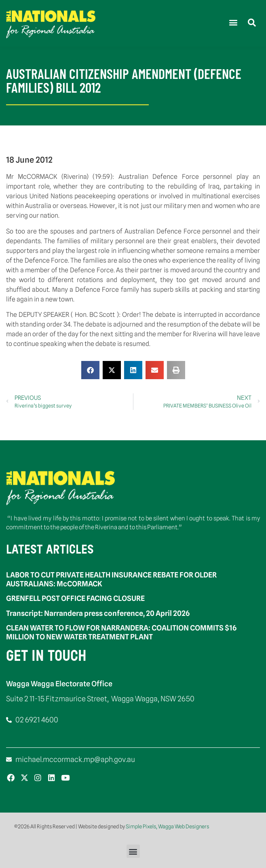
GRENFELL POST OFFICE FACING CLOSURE (75, 598)
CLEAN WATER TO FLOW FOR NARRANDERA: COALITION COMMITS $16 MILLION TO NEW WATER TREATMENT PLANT (121, 632)
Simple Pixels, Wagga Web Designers (167, 826)
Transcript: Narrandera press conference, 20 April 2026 (98, 613)
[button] (233, 22)
